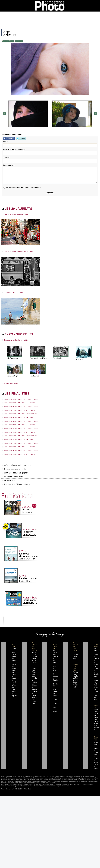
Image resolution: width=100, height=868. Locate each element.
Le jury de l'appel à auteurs (14, 476)
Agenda (55, 693)
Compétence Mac (75, 655)
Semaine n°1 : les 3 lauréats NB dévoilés (17, 404)
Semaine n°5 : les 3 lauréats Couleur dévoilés (19, 428)
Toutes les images (9, 384)
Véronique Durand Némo (38, 359)
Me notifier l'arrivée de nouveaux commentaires (24, 187)
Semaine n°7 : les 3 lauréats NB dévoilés (17, 446)
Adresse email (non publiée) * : (14, 149)
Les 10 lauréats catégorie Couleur (15, 215)
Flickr (34, 689)
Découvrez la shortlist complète (14, 341)
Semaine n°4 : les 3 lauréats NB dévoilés (17, 425)
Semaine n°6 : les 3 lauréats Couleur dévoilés (19, 436)
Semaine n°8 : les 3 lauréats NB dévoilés (17, 453)
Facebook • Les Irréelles (35, 671)
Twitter (34, 683)
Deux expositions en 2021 (14, 468)
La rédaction (96, 750)
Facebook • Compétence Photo (34, 655)
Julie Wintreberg (12, 359)
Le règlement (8, 479)
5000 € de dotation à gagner (15, 472)
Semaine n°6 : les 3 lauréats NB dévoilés (17, 439)
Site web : (7, 157)
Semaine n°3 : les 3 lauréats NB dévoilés (17, 418)
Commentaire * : (9, 165)
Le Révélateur (55, 679)
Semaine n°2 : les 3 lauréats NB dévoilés (17, 411)
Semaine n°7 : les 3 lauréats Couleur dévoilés (19, 443)
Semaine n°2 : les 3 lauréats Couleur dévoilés (19, 407)
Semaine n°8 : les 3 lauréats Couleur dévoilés (19, 450)
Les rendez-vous (96, 679)
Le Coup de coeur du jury (12, 292)
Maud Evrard (34, 376)
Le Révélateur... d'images (96, 663)
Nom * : (6, 141)
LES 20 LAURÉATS (20, 209)
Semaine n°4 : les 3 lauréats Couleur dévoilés (19, 421)
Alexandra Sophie (13, 376)
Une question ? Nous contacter (16, 483)
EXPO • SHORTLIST (20, 335)
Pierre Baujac (57, 359)
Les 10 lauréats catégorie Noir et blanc (16, 251)
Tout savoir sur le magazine (55, 653)
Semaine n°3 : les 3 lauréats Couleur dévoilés (19, 414)
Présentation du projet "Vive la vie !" (18, 464)
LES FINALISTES (18, 394)
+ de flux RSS (95, 691)
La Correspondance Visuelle (55, 687)
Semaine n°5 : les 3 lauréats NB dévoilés (17, 432)
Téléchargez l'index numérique (14, 665)
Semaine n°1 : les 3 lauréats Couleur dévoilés (19, 400)
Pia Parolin (79, 360)
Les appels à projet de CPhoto (55, 663)
